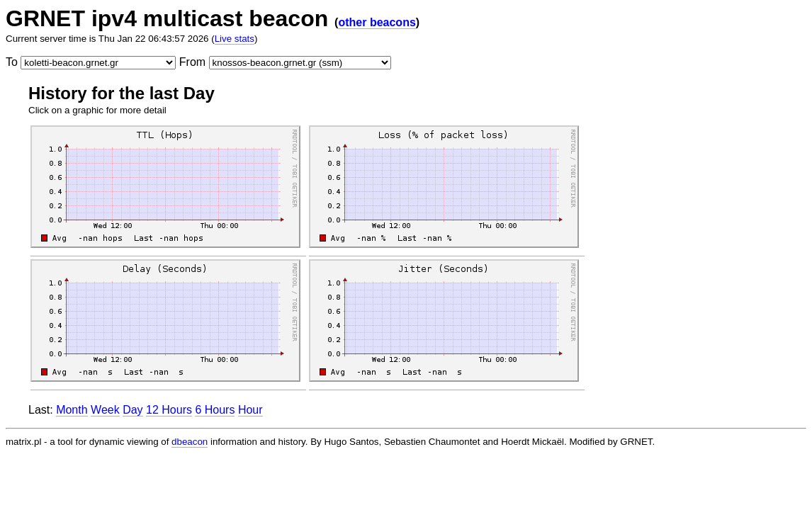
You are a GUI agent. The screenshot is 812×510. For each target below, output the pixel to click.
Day (132, 410)
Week (105, 410)
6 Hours (215, 410)
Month (72, 410)
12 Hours (169, 410)
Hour (250, 410)
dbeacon (190, 442)
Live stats (235, 39)
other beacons (377, 22)
